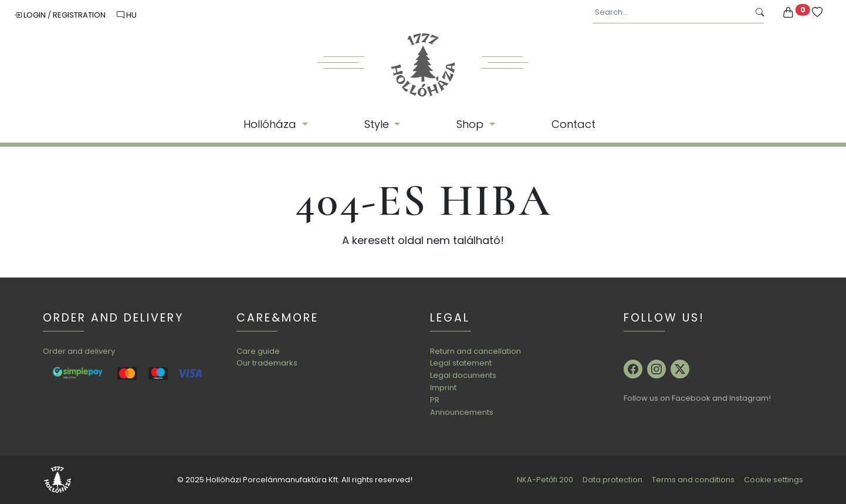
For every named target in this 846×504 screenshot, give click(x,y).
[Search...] (671, 13)
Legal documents (463, 375)
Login (31, 15)
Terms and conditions (693, 480)
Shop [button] (471, 124)
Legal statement (461, 363)
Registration (80, 15)
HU (127, 15)
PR (435, 400)
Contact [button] (573, 124)
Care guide (258, 351)
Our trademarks (267, 363)
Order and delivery (79, 351)
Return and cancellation (476, 351)
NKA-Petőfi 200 (545, 480)
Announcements (462, 412)
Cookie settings (774, 480)
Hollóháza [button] (271, 124)
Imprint (443, 388)
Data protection (612, 480)
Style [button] (378, 124)
